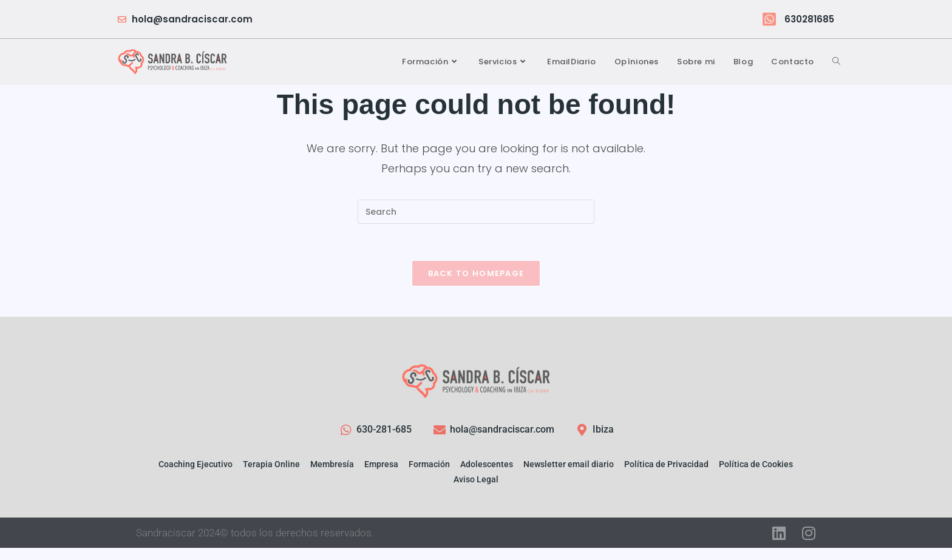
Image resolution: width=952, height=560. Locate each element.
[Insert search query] (476, 212)
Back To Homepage (476, 273)
